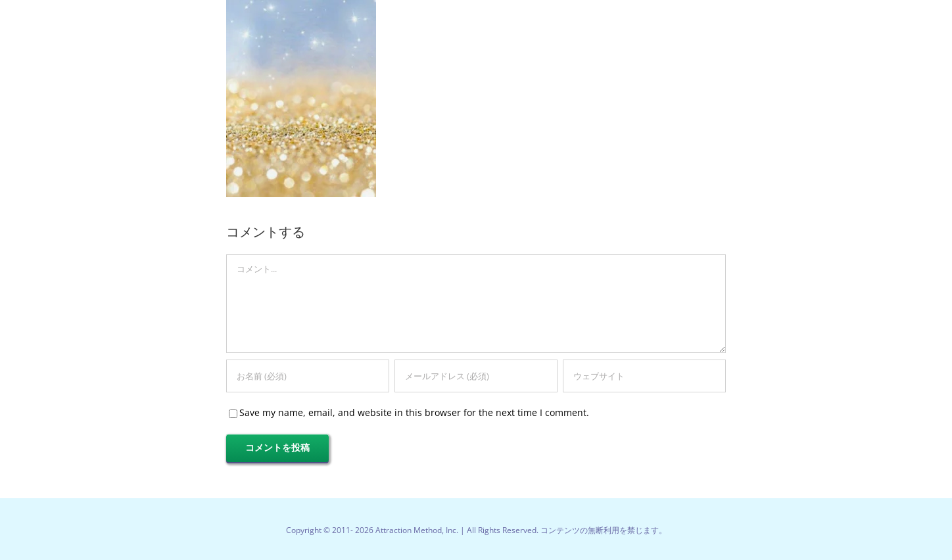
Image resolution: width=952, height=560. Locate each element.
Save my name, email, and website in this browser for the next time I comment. (414, 412)
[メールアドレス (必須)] (476, 376)
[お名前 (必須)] (308, 376)
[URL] (644, 376)
